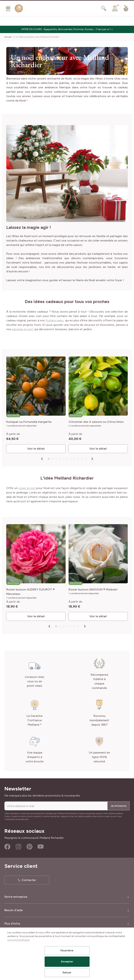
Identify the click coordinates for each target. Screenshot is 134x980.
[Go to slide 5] (63, 459)
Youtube (41, 847)
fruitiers (51, 320)
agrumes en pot (22, 329)
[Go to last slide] (42, 459)
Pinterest (29, 847)
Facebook (7, 847)
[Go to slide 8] (74, 459)
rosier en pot (27, 488)
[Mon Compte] (115, 8)
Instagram (18, 847)
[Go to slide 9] (78, 459)
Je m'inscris (118, 806)
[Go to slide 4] (60, 459)
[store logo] (19, 9)
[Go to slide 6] (67, 459)
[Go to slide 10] (82, 459)
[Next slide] (92, 459)
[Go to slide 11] (85, 459)
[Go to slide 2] (52, 459)
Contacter (29, 880)
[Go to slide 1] (48, 459)
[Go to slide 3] (56, 459)
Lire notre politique (18, 940)
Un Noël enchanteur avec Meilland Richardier (37, 37)
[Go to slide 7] (71, 459)
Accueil (8, 37)
